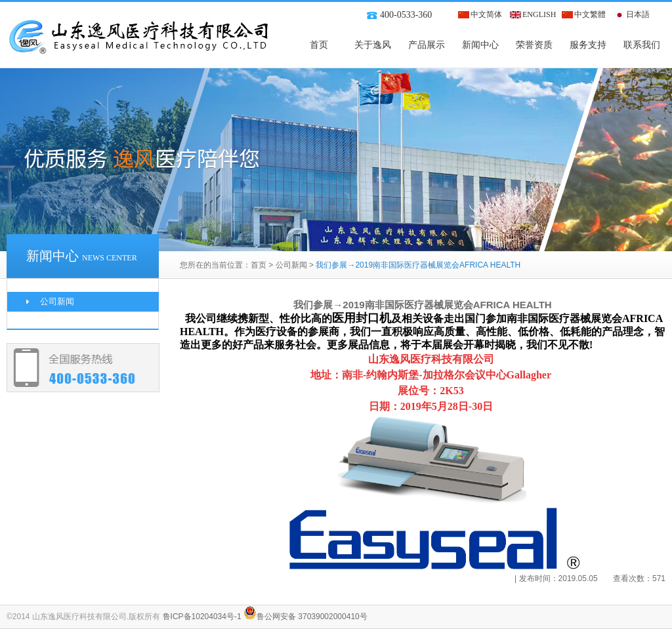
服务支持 (588, 45)
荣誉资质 (534, 45)
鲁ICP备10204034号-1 (202, 617)
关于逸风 (373, 45)
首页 (319, 45)
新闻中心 (480, 45)
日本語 (638, 14)
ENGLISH (539, 14)
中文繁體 (590, 14)
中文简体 (486, 14)
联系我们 (642, 45)
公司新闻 (291, 265)
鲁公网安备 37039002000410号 (305, 617)
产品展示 (427, 45)
